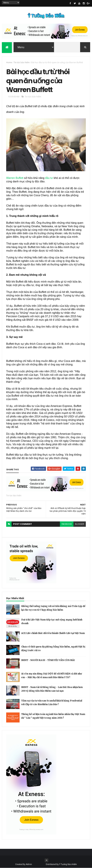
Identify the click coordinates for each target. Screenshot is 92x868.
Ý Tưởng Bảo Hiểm (68, 864)
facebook (67, 524)
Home (9, 62)
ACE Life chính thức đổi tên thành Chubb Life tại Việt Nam (53, 633)
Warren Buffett (15, 178)
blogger (80, 524)
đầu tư (49, 178)
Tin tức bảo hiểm (22, 62)
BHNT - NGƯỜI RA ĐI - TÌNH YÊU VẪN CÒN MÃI (48, 660)
